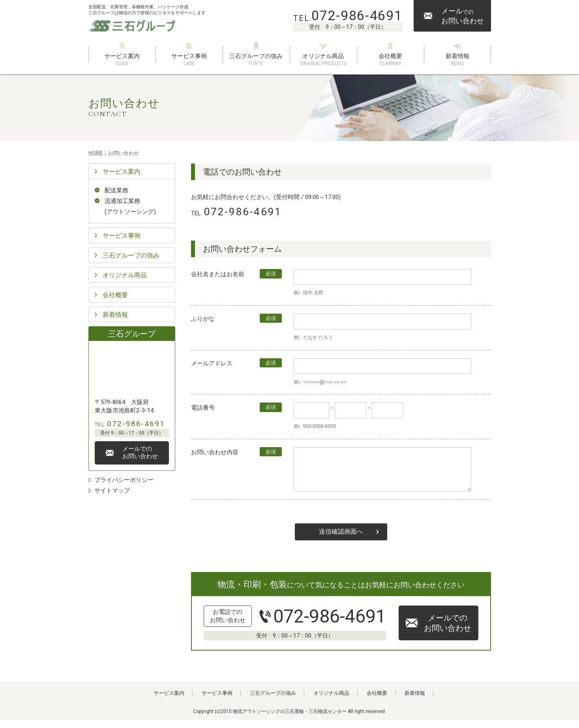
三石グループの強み (256, 60)
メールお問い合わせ (463, 16)
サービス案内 (122, 60)
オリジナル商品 (323, 60)
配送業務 (116, 190)
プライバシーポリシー (124, 480)
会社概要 (390, 60)
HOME (96, 153)
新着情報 (457, 60)
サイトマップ (112, 491)
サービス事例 (189, 60)
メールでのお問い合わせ (448, 631)
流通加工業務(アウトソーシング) (130, 206)
